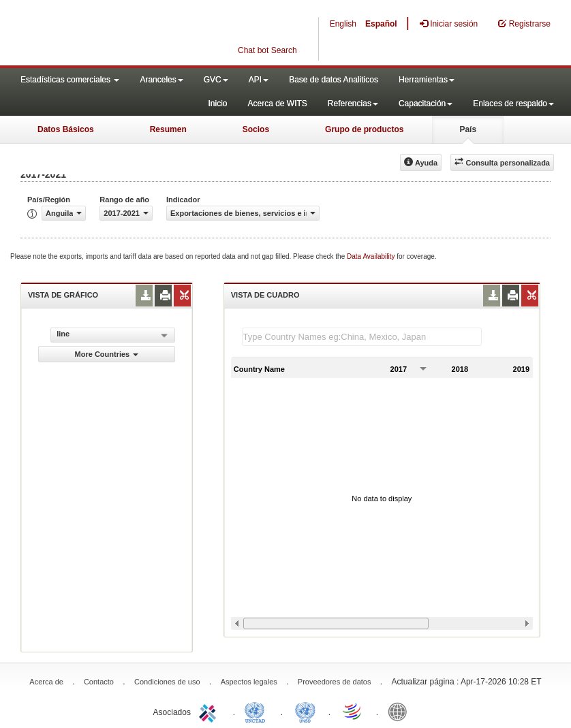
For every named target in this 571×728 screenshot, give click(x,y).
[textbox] (362, 337)
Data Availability (372, 256)
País (468, 129)
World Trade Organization (353, 711)
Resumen (168, 129)
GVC (216, 80)
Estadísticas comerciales (70, 80)
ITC (210, 711)
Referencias (353, 104)
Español (381, 24)
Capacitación (426, 104)
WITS (136, 34)
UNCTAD (258, 711)
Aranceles (161, 80)
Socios (256, 129)
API (259, 80)
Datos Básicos (66, 129)
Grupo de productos (364, 129)
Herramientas (427, 80)
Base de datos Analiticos (334, 80)
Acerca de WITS (277, 104)
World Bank (401, 711)
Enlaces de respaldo (513, 104)
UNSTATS (305, 711)
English (343, 24)
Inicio (217, 104)
